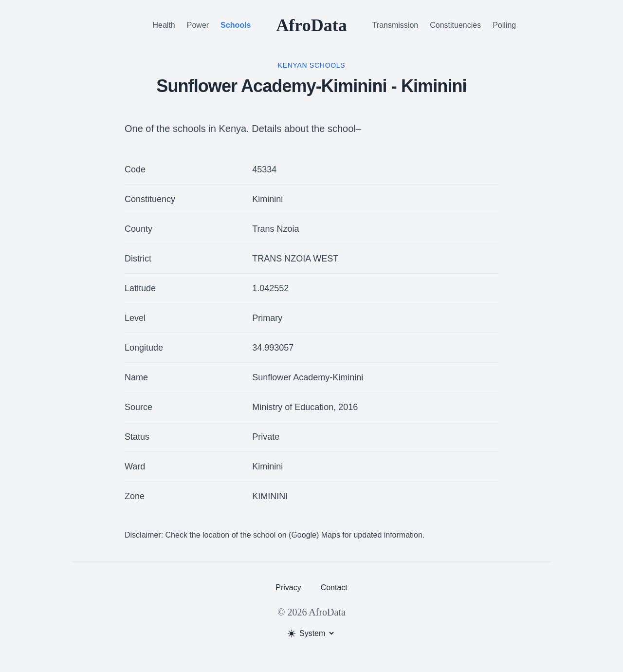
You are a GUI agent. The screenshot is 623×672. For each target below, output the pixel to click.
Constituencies (455, 25)
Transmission (395, 25)
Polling (504, 25)
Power (198, 25)
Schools (236, 25)
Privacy (288, 588)
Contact (334, 588)
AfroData (311, 25)
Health (164, 25)
